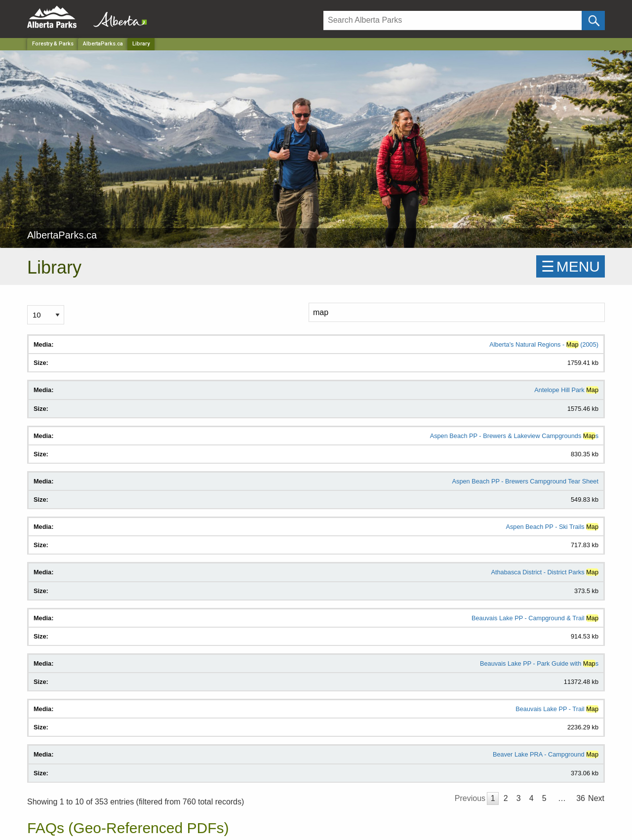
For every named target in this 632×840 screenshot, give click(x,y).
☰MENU (571, 266)
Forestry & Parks (53, 44)
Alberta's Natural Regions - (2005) (544, 344)
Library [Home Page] (141, 44)
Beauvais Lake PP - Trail (557, 709)
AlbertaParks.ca (103, 44)
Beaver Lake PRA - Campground (546, 754)
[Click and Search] (593, 20)
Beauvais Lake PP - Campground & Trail (535, 618)
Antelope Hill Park (566, 390)
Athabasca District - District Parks (545, 572)
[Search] (453, 20)
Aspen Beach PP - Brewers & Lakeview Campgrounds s (514, 436)
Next (596, 798)
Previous (470, 798)
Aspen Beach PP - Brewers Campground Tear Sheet (526, 481)
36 (581, 798)
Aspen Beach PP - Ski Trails (552, 527)
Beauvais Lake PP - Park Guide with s (539, 663)
